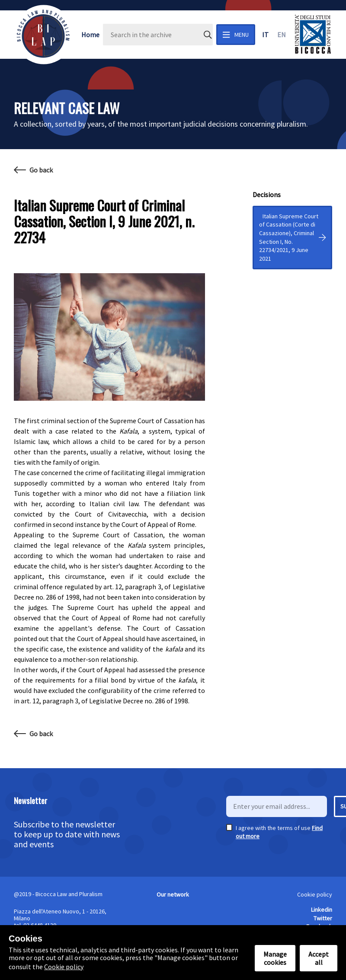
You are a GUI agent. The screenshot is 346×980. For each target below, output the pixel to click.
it (265, 35)
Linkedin (322, 910)
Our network (173, 894)
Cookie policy (315, 894)
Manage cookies (275, 958)
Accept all (319, 958)
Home (90, 35)
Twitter (323, 918)
